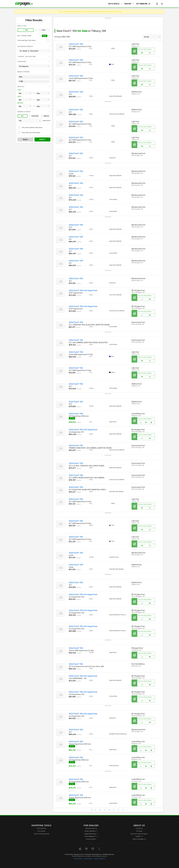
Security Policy (88, 859)
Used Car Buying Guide (41, 834)
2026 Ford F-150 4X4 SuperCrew (83, 290)
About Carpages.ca (139, 839)
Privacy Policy (78, 859)
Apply (42, 139)
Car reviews (42, 831)
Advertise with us (91, 828)
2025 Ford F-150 (76, 92)
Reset (25, 139)
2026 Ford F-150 (76, 44)
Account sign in (91, 839)
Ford (34, 77)
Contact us (139, 828)
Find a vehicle (41, 828)
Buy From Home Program (139, 834)
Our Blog (139, 831)
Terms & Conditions (99, 859)
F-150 (34, 81)
